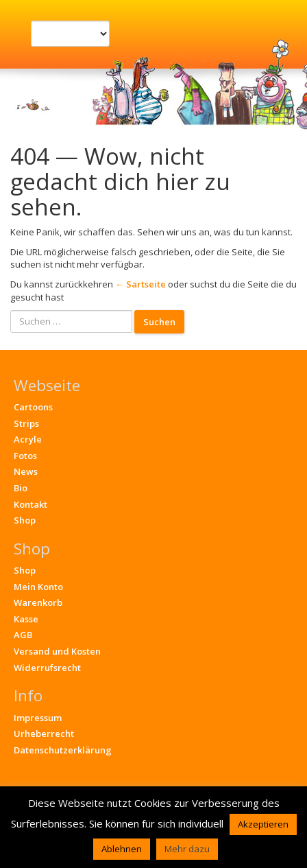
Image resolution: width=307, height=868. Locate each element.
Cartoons (33, 407)
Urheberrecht (44, 734)
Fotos (25, 456)
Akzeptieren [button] (263, 824)
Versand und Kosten (57, 651)
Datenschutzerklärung (63, 750)
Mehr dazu (187, 849)
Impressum (38, 718)
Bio (21, 488)
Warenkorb (38, 602)
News (26, 471)
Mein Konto (38, 587)
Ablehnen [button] (122, 849)
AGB (23, 635)
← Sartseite (140, 284)
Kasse (26, 619)
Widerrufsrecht (47, 668)
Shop (25, 520)
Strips (26, 423)
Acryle (28, 439)
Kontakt (30, 504)
